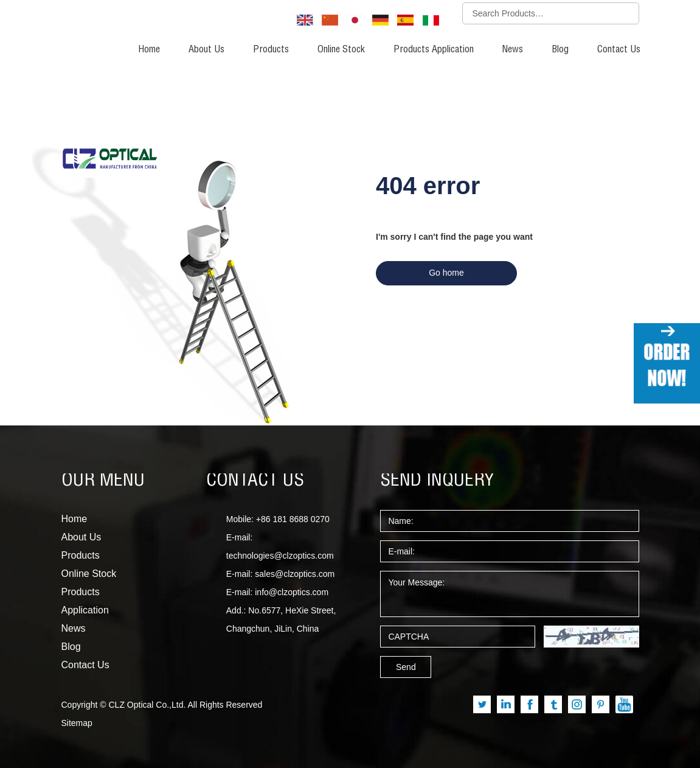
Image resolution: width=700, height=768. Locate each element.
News (513, 51)
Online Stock (341, 51)
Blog (560, 51)
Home (149, 51)
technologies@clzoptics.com (280, 556)
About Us (206, 51)
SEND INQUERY (437, 481)
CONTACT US (255, 481)
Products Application (434, 51)
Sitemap (77, 723)
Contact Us (619, 51)
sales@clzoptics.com (295, 574)
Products (271, 51)
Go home (446, 273)
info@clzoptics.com (292, 592)
